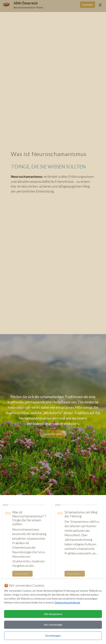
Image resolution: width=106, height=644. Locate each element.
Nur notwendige (53, 625)
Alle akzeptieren (53, 614)
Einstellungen (53, 636)
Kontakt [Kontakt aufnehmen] (88, 5)
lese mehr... (22, 574)
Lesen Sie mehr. (53, 434)
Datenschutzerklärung (67, 602)
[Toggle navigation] (100, 5)
